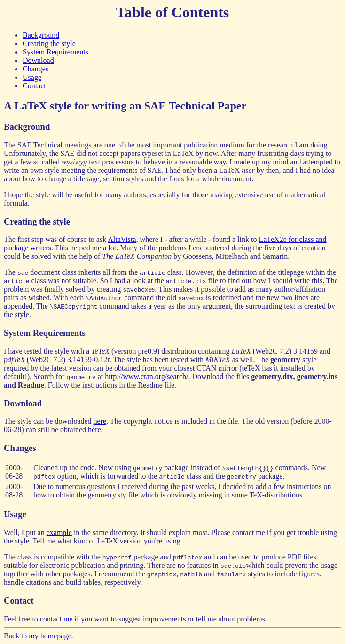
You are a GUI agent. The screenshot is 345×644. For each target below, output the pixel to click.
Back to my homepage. (39, 636)
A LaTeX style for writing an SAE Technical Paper (125, 106)
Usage (32, 77)
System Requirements (55, 52)
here (100, 421)
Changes (35, 69)
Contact (34, 86)
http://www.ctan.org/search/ (146, 376)
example (59, 532)
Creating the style (49, 43)
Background (41, 35)
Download (38, 60)
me (68, 619)
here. (95, 430)
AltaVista (122, 239)
